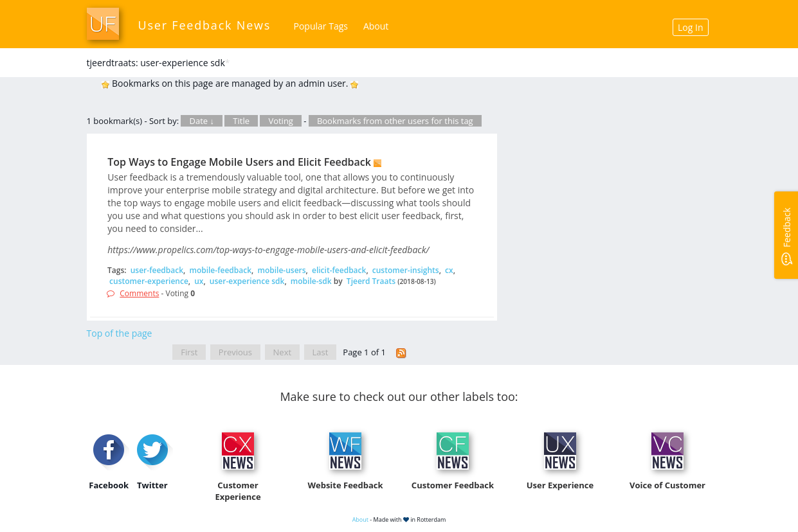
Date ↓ (201, 121)
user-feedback (157, 270)
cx (449, 270)
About (376, 26)
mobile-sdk (311, 281)
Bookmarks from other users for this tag (395, 121)
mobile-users (281, 270)
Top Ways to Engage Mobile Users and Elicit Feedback (239, 162)
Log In (690, 27)
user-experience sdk (247, 281)
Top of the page (120, 333)
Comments (139, 293)
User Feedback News (205, 25)
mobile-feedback (220, 270)
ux (199, 281)
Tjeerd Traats (371, 281)
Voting (281, 121)
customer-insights (406, 270)
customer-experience (149, 281)
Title (241, 121)
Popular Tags (321, 26)
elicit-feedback (339, 270)
